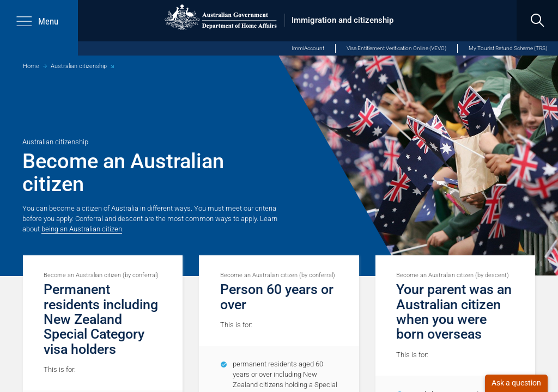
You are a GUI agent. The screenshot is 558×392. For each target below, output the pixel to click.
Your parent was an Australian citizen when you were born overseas (454, 312)
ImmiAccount (308, 48)
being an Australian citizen (82, 229)
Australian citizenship (79, 66)
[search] (537, 21)
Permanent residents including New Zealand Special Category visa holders (101, 319)
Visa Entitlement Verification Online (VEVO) (396, 48)
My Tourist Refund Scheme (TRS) (508, 48)
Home (31, 66)
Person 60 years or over (277, 297)
